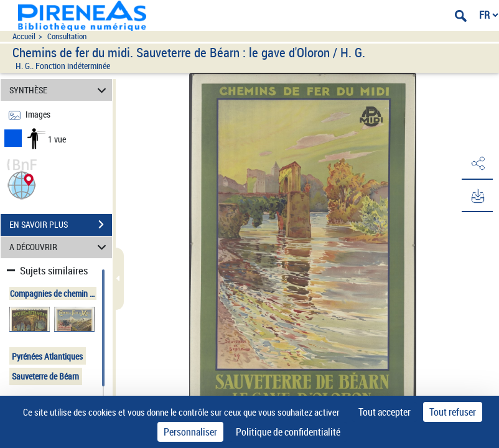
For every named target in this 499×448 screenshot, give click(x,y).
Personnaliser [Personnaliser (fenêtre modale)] (190, 432)
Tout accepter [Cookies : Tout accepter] (385, 412)
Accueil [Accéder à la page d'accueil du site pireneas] (24, 36)
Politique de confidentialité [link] (288, 432)
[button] (22, 184)
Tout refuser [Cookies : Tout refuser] (453, 412)
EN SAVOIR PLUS (61, 225)
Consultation (67, 36)
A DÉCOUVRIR (59, 247)
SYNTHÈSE (59, 90)
